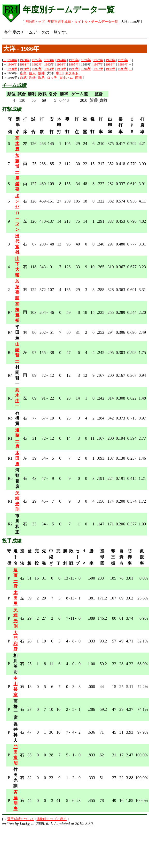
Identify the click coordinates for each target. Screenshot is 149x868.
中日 (59, 73)
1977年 (98, 60)
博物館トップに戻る (52, 819)
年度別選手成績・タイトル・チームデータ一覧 (83, 22)
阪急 (41, 78)
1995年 (74, 69)
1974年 (62, 60)
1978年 (111, 60)
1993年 (49, 69)
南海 (79, 78)
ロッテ (52, 78)
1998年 (111, 69)
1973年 (49, 60)
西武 (23, 78)
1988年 (111, 64)
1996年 (86, 69)
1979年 (123, 60)
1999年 (123, 69)
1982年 (37, 64)
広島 (23, 73)
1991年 (25, 69)
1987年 (98, 64)
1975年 (74, 60)
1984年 (62, 64)
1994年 (62, 69)
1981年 (25, 64)
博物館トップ (35, 22)
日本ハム (66, 78)
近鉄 (32, 78)
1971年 (25, 60)
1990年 (12, 69)
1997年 (98, 69)
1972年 (37, 60)
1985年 (74, 64)
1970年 (12, 60)
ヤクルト (72, 73)
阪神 (41, 73)
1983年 (49, 64)
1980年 (12, 64)
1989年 (123, 64)
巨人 (32, 73)
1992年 (37, 69)
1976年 (86, 60)
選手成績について (21, 819)
